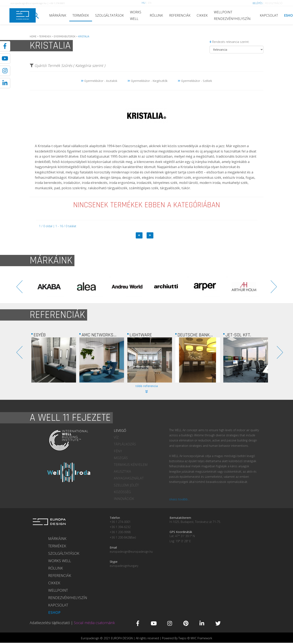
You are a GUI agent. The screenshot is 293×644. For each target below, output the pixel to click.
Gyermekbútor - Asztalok (99, 81)
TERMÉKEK (81, 15)
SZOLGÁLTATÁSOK (109, 15)
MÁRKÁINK (58, 15)
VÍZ (116, 437)
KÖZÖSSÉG (122, 492)
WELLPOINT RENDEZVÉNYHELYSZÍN (232, 15)
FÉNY (118, 451)
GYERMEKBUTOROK (65, 37)
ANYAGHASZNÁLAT (129, 478)
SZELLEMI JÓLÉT (126, 485)
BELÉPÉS (258, 3)
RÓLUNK (156, 15)
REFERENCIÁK (180, 15)
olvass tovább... (179, 499)
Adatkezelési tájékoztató (50, 623)
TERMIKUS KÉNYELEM (131, 465)
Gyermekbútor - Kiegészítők (148, 81)
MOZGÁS (121, 458)
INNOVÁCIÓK (124, 499)
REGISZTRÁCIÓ (274, 3)
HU (144, 3)
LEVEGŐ (120, 431)
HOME (33, 37)
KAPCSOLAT (269, 15)
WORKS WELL (136, 15)
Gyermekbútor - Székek (195, 81)
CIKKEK (202, 15)
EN (150, 3)
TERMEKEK (45, 37)
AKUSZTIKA (122, 471)
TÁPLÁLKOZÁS (125, 444)
